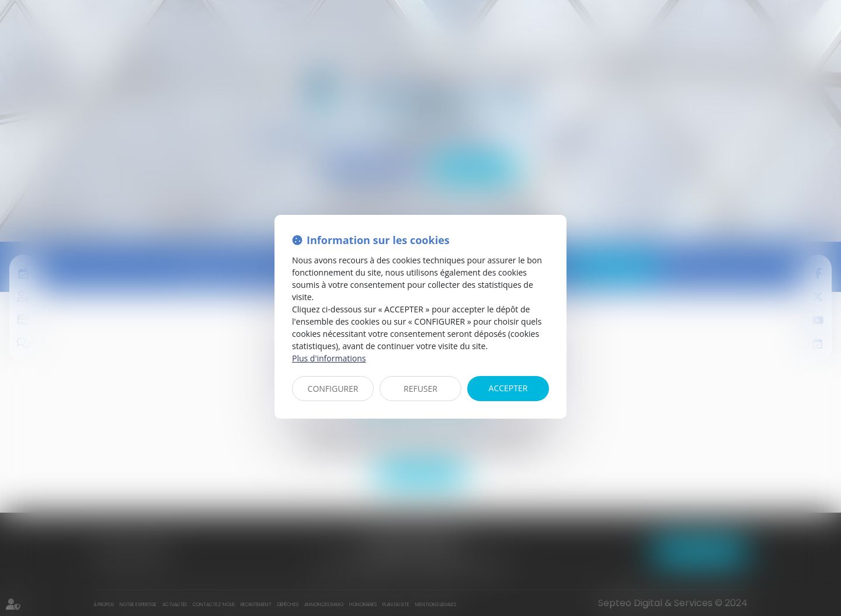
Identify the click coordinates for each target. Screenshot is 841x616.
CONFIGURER (333, 389)
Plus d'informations (329, 358)
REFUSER (420, 389)
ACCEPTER (508, 388)
